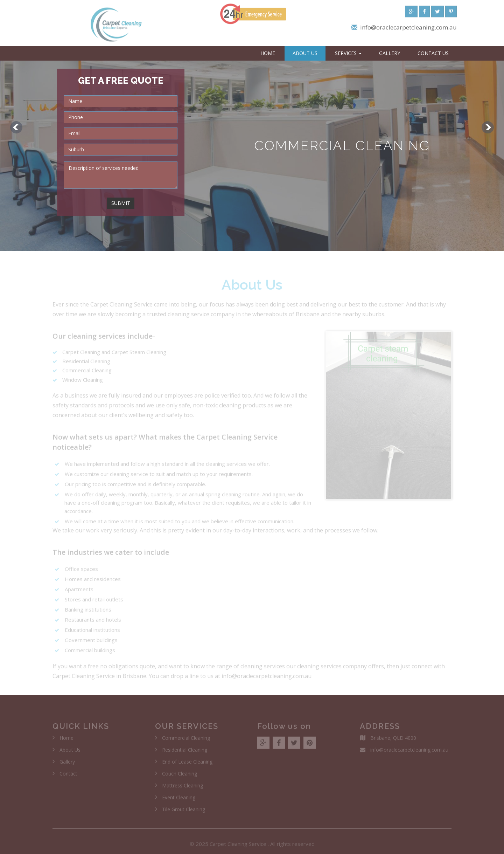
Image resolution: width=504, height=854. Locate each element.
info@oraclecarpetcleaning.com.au (408, 29)
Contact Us (433, 53)
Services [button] (348, 53)
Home (268, 53)
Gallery (390, 53)
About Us (305, 53)
